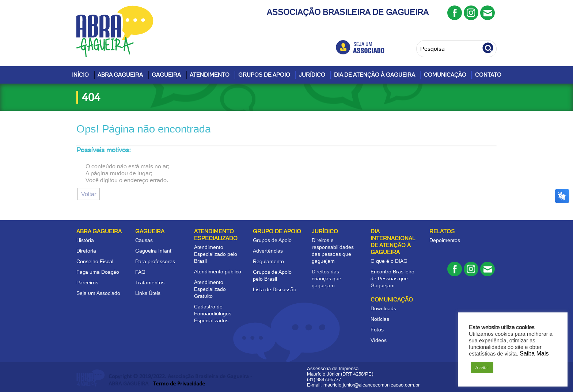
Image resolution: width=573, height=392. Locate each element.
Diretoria (86, 251)
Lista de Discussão (275, 289)
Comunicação (445, 75)
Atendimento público (218, 272)
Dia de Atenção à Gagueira (375, 75)
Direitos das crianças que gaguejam (327, 278)
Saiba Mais (534, 353)
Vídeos (379, 340)
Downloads (383, 308)
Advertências (268, 251)
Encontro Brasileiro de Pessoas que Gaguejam (392, 278)
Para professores (155, 261)
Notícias (380, 319)
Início (80, 75)
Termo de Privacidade (179, 384)
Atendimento (210, 75)
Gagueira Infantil (154, 251)
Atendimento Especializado (216, 235)
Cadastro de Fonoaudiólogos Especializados (213, 314)
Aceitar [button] (482, 367)
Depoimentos (445, 240)
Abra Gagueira (120, 75)
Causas (144, 240)
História (85, 240)
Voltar (89, 194)
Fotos (377, 330)
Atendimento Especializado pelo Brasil (216, 254)
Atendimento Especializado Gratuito (210, 289)
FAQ (140, 272)
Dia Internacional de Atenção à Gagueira (393, 242)
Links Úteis (148, 293)
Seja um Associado (98, 293)
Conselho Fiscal (95, 261)
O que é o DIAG (389, 261)
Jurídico (312, 75)
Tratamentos (150, 283)
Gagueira (166, 75)
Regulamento (268, 261)
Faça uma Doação (98, 272)
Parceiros (87, 283)
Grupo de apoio (277, 231)
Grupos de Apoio (264, 75)
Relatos (442, 231)
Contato (488, 75)
